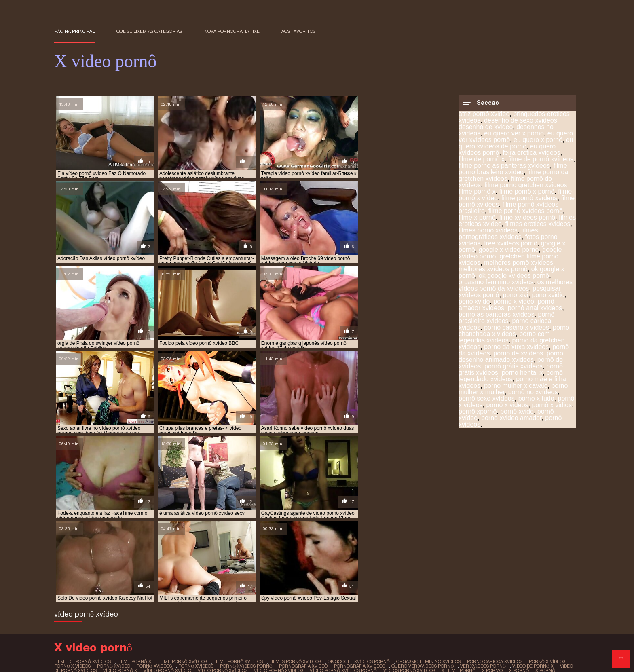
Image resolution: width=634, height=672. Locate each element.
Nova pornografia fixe (232, 31)
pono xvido (474, 302)
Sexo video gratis (457, 609)
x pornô (519, 579)
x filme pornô (459, 579)
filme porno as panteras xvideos (504, 166)
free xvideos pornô (511, 244)
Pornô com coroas (511, 609)
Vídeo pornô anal (404, 609)
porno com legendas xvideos (504, 337)
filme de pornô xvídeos (541, 160)
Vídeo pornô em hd (433, 648)
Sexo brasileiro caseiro (194, 641)
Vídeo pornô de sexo (518, 615)
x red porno (220, 583)
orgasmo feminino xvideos (496, 282)
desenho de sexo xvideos (521, 121)
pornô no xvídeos (533, 392)
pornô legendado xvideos (511, 376)
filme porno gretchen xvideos (526, 185)
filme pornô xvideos (238, 570)
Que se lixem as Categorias (149, 31)
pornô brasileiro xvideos (506, 318)
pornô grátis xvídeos (514, 367)
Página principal (74, 31)
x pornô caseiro (106, 583)
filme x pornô (477, 218)
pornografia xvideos (359, 575)
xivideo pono (291, 588)
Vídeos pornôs (297, 622)
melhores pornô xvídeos (519, 263)
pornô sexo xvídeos (487, 399)
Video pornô (72, 641)
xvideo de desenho (335, 588)
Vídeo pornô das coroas (193, 635)
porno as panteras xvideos (497, 315)
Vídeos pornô (420, 602)
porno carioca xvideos (495, 570)
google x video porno (509, 250)
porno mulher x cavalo (516, 386)
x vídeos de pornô (521, 583)
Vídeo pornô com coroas (270, 609)
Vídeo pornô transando (338, 641)
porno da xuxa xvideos (516, 347)
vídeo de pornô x (533, 575)
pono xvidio (548, 295)
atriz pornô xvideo (484, 114)
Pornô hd (217, 609)
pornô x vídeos (547, 570)
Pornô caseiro (227, 654)
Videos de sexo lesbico (398, 654)
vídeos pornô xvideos (409, 579)
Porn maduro (134, 654)
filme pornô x (477, 192)
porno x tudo (536, 399)
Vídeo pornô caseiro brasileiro (237, 628)
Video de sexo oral (535, 648)
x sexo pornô (258, 583)
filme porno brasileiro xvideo (513, 169)
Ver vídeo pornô (109, 648)
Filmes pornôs (169, 615)
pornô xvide (517, 412)
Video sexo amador (349, 622)
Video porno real (378, 648)
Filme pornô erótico (471, 602)
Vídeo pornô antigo (145, 602)
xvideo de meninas (385, 588)
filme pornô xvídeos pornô (526, 211)
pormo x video (514, 302)
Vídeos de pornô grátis (318, 648)
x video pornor (433, 583)
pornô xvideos (196, 575)
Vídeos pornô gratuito (399, 635)
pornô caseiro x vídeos (517, 328)
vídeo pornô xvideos (279, 579)
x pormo (492, 579)
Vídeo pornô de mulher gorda (477, 654)
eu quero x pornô (538, 140)
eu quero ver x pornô (514, 134)
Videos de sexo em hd (406, 641)
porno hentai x (522, 373)
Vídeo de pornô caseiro (342, 609)
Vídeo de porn (464, 622)
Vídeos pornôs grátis (276, 602)
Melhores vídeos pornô (226, 615)
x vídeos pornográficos (155, 588)
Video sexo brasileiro (234, 660)
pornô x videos (507, 405)
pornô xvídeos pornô (246, 575)
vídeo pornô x (120, 579)
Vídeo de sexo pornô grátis (174, 648)
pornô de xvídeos (518, 354)
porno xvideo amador (511, 418)
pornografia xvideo (303, 575)
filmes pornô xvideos (488, 231)
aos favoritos (298, 31)
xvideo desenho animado (443, 588)
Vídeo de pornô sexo (84, 602)
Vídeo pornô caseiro (83, 654)
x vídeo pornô (335, 583)
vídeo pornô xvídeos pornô (343, 579)
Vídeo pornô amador (242, 622)
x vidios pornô (208, 588)
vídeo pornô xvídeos (223, 579)
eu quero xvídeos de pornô (516, 143)
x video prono (475, 583)
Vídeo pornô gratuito (83, 628)
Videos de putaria (372, 602)
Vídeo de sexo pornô (410, 622)
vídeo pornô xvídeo (167, 579)
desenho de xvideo (486, 127)
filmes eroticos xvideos (538, 224)
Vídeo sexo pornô (293, 660)
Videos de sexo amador (119, 609)
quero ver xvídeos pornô (423, 575)
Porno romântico (461, 615)
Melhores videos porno (364, 615)
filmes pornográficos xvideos (498, 234)
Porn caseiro (123, 660)
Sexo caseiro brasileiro (295, 615)
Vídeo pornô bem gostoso (153, 628)
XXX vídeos (461, 628)
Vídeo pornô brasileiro (283, 654)
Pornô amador (188, 622)
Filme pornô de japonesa (266, 641)
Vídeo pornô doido (460, 635)
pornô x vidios (552, 405)
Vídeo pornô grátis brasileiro (115, 635)
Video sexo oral (524, 602)
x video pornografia (384, 583)
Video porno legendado (209, 602)
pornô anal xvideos (535, 308)
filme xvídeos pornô (527, 218)
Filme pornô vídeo (338, 635)
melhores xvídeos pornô (493, 269)
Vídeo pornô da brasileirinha (324, 628)
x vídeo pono (296, 583)
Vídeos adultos (178, 609)
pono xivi (515, 295)
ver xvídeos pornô (483, 575)
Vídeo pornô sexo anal (125, 641)
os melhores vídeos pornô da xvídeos (516, 286)
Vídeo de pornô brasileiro (405, 628)
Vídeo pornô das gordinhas (270, 635)
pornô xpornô (478, 412)
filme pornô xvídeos (529, 198)
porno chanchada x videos (514, 331)
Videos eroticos (180, 654)
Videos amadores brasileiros (528, 622)
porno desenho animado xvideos (511, 357)
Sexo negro (417, 615)
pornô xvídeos (154, 575)
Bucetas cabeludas (172, 660)
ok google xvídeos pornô (514, 276)
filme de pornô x (482, 160)
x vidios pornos (250, 588)
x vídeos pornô (101, 588)
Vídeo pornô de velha (133, 622)
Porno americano (120, 615)
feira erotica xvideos (531, 153)
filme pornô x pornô (527, 192)
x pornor (187, 583)
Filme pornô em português (527, 635)
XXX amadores (340, 654)
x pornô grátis (151, 583)
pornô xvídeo (114, 575)
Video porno (326, 602)
